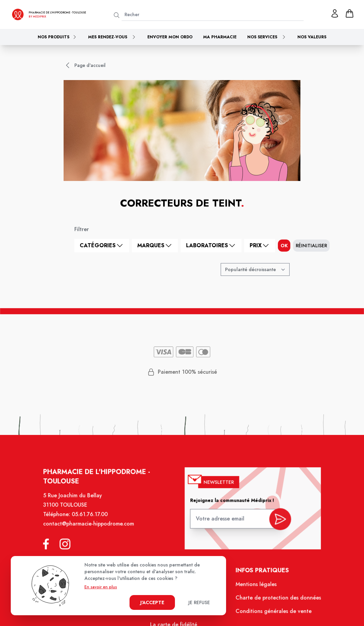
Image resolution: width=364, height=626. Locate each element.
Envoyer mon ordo (170, 37)
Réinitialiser (311, 246)
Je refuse (199, 602)
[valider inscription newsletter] (276, 523)
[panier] (350, 13)
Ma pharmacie (220, 37)
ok (284, 246)
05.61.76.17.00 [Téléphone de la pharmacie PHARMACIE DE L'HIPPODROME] (93, 520)
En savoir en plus (101, 587)
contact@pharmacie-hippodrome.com (92, 529)
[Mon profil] (335, 13)
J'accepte (152, 602)
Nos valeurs (312, 37)
